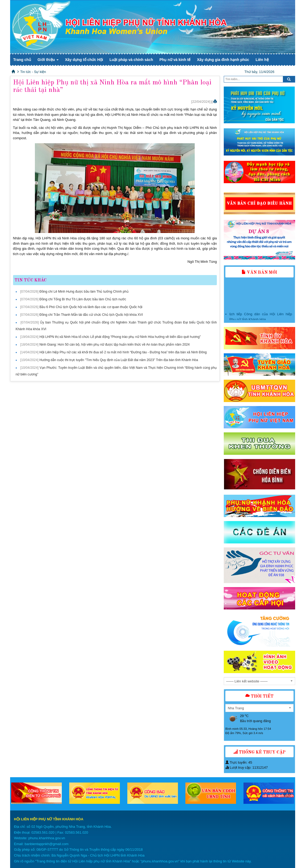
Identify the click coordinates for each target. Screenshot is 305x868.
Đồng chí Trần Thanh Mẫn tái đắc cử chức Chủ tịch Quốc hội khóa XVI (91, 315)
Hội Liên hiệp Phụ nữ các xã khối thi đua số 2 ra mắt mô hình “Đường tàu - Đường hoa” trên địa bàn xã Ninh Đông (123, 352)
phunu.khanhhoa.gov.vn (47, 838)
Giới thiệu (48, 60)
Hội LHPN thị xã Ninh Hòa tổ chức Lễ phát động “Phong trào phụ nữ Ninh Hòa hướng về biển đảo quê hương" (120, 337)
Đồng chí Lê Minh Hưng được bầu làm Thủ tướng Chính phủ (84, 292)
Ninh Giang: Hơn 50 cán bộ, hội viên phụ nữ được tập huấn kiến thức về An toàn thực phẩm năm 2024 (115, 345)
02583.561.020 (43, 832)
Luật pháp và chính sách (131, 60)
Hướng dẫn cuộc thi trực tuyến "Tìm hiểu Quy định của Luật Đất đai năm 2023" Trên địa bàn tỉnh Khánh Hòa (119, 360)
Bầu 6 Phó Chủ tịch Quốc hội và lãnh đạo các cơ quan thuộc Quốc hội (91, 307)
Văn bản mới (259, 273)
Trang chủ (22, 60)
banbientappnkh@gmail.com (46, 844)
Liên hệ (262, 60)
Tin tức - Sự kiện (33, 72)
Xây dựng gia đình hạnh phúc (223, 60)
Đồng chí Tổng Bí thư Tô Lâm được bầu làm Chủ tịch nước (83, 299)
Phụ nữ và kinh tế (175, 60)
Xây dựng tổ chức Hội (84, 60)
